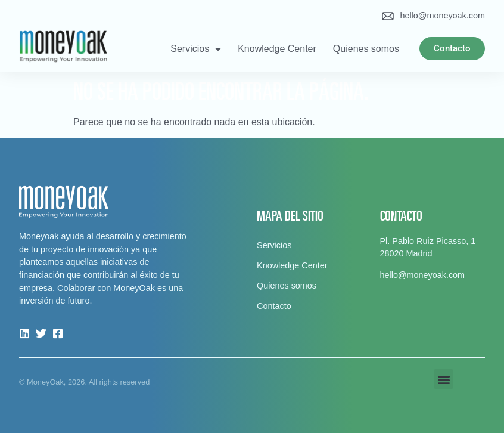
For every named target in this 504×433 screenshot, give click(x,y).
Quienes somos (366, 49)
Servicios (196, 49)
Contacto (274, 306)
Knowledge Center (277, 49)
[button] (444, 379)
